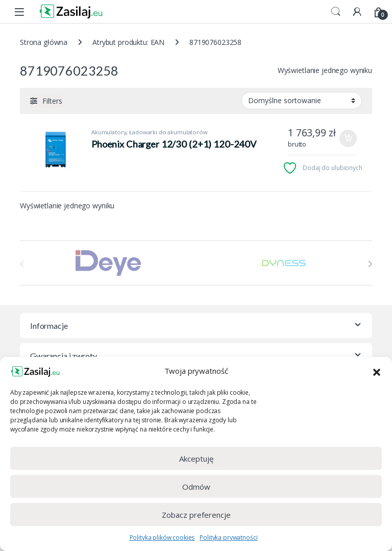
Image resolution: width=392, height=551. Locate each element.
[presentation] (370, 264)
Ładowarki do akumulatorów (168, 132)
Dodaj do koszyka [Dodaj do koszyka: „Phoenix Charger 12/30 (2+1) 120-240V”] (348, 138)
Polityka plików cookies (162, 537)
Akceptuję (196, 459)
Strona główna (44, 42)
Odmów (196, 487)
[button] (377, 371)
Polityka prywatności (228, 537)
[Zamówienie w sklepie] (302, 101)
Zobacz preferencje (196, 515)
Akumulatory (109, 132)
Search (336, 12)
